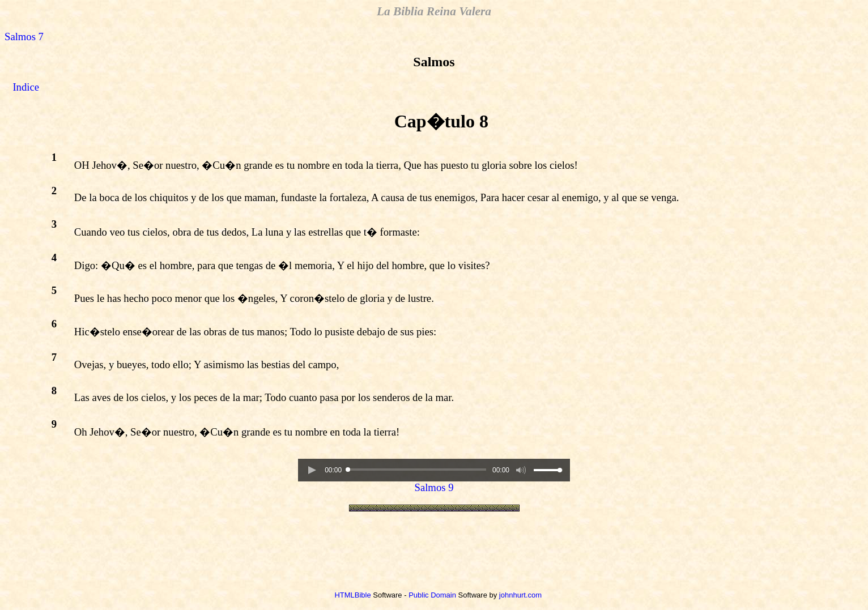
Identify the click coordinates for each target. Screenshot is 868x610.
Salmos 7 (24, 37)
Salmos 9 (434, 487)
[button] (312, 470)
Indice (26, 87)
